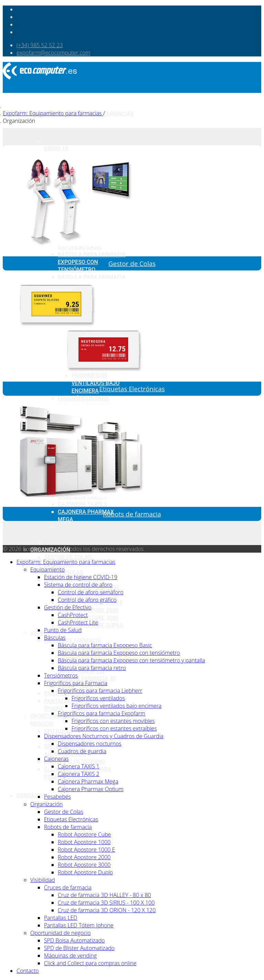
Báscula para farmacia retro (92, 668)
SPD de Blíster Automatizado (79, 948)
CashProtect (73, 615)
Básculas (55, 638)
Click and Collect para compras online (90, 963)
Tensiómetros (61, 675)
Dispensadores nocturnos (90, 744)
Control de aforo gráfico (87, 600)
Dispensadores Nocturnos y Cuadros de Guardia (104, 736)
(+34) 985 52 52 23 (40, 45)
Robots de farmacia (132, 514)
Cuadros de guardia (82, 751)
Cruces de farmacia (73, 641)
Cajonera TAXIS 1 (79, 766)
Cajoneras (56, 759)
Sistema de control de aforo (78, 585)
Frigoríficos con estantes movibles (113, 721)
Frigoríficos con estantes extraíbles (114, 728)
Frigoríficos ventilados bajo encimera (96, 383)
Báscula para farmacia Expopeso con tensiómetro (92, 262)
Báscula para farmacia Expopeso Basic (105, 645)
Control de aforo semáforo (91, 592)
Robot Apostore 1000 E (86, 850)
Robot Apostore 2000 (84, 857)
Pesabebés (59, 542)
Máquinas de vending (75, 762)
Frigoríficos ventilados (98, 698)
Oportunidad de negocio (60, 933)
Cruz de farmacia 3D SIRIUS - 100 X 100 (106, 903)
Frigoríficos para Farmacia (76, 683)
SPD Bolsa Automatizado (74, 940)
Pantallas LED (61, 918)
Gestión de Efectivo (68, 607)
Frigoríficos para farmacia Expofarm (102, 713)
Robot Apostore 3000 (88, 618)
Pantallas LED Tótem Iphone (79, 925)
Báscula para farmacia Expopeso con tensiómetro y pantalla (131, 660)
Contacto (31, 796)
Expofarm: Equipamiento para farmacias (66, 562)
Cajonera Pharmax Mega (88, 781)
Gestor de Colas (68, 557)
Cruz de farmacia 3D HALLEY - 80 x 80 (104, 895)
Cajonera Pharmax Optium (91, 789)
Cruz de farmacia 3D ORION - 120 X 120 (107, 910)
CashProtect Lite (78, 622)
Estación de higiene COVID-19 (81, 577)
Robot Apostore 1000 (84, 842)
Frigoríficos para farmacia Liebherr (100, 691)
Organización (46, 804)
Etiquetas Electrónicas (132, 389)
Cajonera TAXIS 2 (79, 774)
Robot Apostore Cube (84, 834)
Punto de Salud (63, 630)
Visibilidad (43, 880)
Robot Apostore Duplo (85, 872)
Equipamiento (50, 133)
